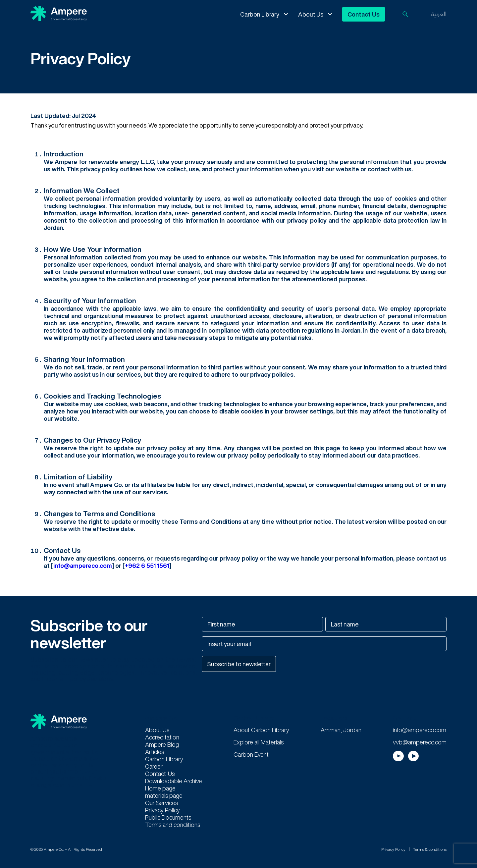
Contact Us (364, 14)
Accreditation (162, 737)
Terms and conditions (173, 825)
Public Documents (168, 817)
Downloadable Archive (174, 781)
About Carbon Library (261, 730)
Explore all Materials (259, 742)
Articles (155, 752)
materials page (164, 795)
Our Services (161, 803)
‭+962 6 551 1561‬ (147, 566)
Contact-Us (160, 774)
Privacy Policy (162, 810)
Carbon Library (260, 14)
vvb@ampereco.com (420, 742)
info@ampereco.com (83, 566)
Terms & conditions (430, 849)
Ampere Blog (162, 744)
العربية (439, 14)
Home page (160, 788)
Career (154, 766)
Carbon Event (251, 754)
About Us (311, 14)
